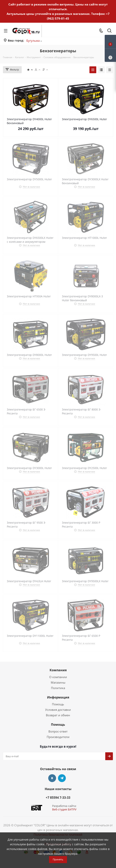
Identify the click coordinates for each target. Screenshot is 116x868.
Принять (58, 859)
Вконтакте (52, 778)
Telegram (62, 778)
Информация (58, 697)
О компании (58, 677)
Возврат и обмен (58, 715)
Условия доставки (58, 710)
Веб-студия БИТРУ (64, 809)
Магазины (58, 682)
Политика (58, 688)
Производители (58, 737)
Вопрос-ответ (58, 731)
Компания (58, 670)
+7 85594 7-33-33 (58, 798)
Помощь (58, 704)
